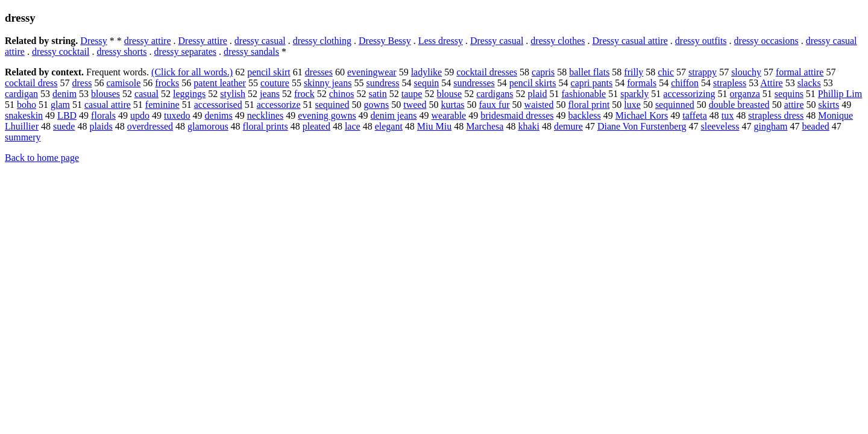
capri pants (592, 83)
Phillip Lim (840, 94)
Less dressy (441, 41)
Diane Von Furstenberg (642, 126)
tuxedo (177, 115)
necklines (265, 115)
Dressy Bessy (385, 41)
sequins (789, 94)
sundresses (474, 83)
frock (304, 94)
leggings (189, 94)
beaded (815, 126)
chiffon (685, 83)
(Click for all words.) (192, 72)
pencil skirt (269, 72)
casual (146, 94)
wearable (448, 115)
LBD (67, 115)
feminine (162, 105)
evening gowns (327, 115)
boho (27, 105)
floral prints (266, 126)
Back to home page (42, 158)
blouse (449, 94)
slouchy (746, 72)
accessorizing (689, 94)
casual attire (108, 105)
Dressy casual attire (630, 41)
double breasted (739, 105)
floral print (589, 105)
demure (568, 126)
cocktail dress (31, 83)
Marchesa (485, 126)
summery (23, 137)
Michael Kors (642, 115)
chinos (342, 94)
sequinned (675, 105)
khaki (529, 126)
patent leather (220, 83)
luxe (632, 105)
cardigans (495, 94)
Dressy (93, 41)
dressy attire (148, 41)
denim (64, 94)
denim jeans (394, 115)
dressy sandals (251, 52)
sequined (332, 105)
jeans (270, 94)
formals (642, 83)
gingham (770, 126)
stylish (233, 94)
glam (60, 105)
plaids (101, 126)
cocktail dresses (487, 72)
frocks (167, 83)
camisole (123, 83)
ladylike (427, 72)
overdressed (150, 126)
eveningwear (372, 72)
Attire (771, 83)
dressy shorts (121, 52)
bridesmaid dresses (517, 115)
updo (140, 115)
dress (82, 83)
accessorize (279, 105)
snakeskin (24, 115)
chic (666, 72)
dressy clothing (322, 41)
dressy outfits (701, 41)
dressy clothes (558, 41)
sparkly (634, 94)
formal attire (800, 72)
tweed (415, 105)
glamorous (208, 126)
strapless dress (776, 115)
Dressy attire (203, 41)
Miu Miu (434, 126)
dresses (319, 72)
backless (585, 115)
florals (103, 115)
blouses (105, 94)
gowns (376, 105)
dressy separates (186, 52)
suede (64, 126)
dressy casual (260, 41)
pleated (316, 126)
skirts (829, 105)
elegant (389, 126)
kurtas (452, 105)
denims (219, 115)
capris (543, 72)
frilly (634, 72)
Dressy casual (497, 41)
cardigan (21, 94)
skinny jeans (328, 83)
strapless (730, 83)
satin (378, 94)
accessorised (218, 105)
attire (794, 105)
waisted (539, 105)
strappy (703, 72)
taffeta (695, 115)
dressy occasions (766, 41)
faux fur (495, 105)
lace (353, 126)
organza (745, 94)
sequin (427, 83)
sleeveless (720, 126)
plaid (537, 94)
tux (728, 115)
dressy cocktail (61, 52)
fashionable (583, 94)
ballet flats (589, 72)
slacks (809, 83)
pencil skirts (533, 83)
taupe (412, 94)
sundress (382, 83)
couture (275, 83)
